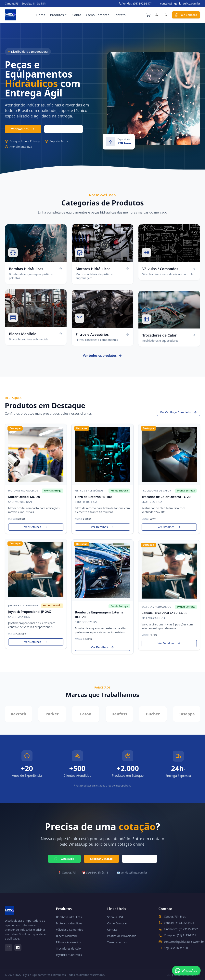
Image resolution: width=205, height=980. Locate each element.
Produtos (59, 15)
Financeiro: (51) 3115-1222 (181, 929)
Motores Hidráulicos (69, 923)
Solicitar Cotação (101, 859)
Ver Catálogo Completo (179, 413)
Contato (119, 15)
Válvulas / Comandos (70, 930)
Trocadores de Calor (69, 948)
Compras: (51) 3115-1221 (180, 935)
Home (41, 15)
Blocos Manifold (66, 936)
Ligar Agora (140, 859)
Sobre (77, 15)
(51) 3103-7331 (64, 129)
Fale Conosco (186, 15)
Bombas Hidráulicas (69, 917)
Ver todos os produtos (102, 358)
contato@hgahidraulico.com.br (180, 3)
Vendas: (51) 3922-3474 (135, 3)
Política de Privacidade (122, 936)
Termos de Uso (117, 942)
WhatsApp (64, 859)
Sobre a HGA (115, 917)
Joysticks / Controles (69, 955)
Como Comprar (97, 15)
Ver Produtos (23, 129)
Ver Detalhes (36, 527)
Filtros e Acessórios (68, 942)
